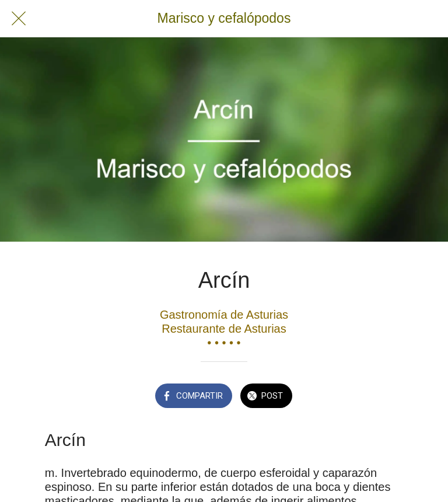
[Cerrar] (19, 19)
